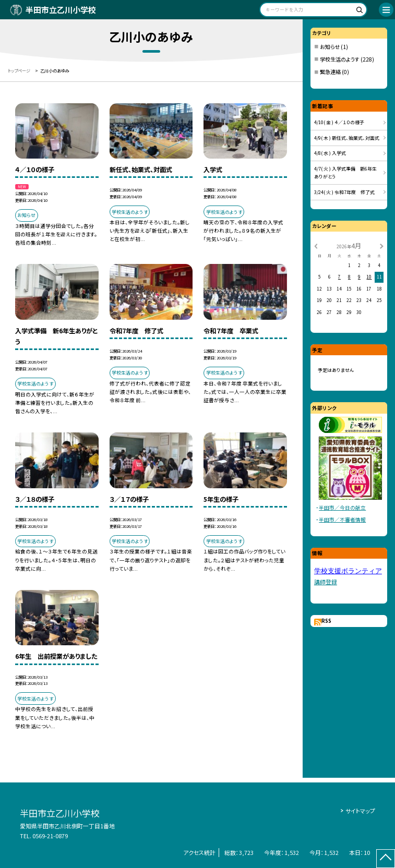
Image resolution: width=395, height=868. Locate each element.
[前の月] (316, 245)
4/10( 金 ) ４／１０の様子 (339, 122)
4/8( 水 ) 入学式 (330, 153)
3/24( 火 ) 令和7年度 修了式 (344, 192)
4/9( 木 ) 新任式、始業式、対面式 (347, 138)
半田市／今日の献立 (342, 508)
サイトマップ (360, 811)
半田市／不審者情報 (342, 520)
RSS (326, 621)
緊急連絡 (330, 72)
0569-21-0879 (50, 836)
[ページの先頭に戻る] (386, 859)
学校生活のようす (340, 59)
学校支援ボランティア (348, 571)
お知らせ (330, 47)
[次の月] (381, 245)
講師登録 (326, 582)
